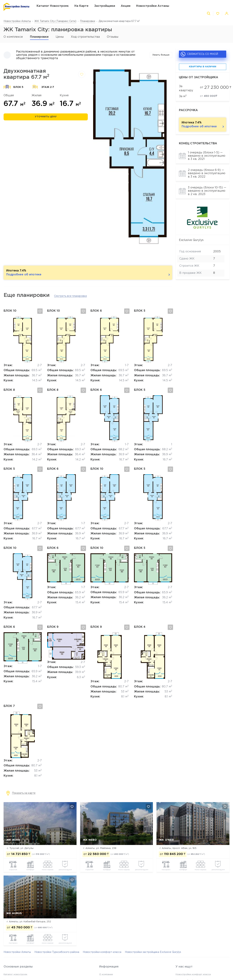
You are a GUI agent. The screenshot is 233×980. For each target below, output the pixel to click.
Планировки (88, 21)
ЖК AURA (13, 840)
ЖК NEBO (90, 840)
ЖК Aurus (14, 913)
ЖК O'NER (166, 840)
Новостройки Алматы (17, 21)
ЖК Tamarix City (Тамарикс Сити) (55, 21)
